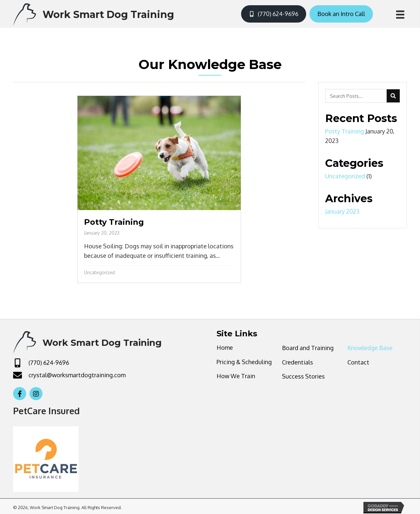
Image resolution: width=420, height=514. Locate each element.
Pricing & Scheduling (244, 362)
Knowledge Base (370, 348)
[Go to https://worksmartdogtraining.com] (94, 14)
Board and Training (308, 348)
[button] (20, 394)
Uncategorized (99, 272)
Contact (358, 362)
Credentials (297, 362)
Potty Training (345, 131)
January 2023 (342, 211)
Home (225, 347)
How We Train (236, 376)
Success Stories (303, 376)
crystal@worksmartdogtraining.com (77, 375)
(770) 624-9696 (49, 363)
